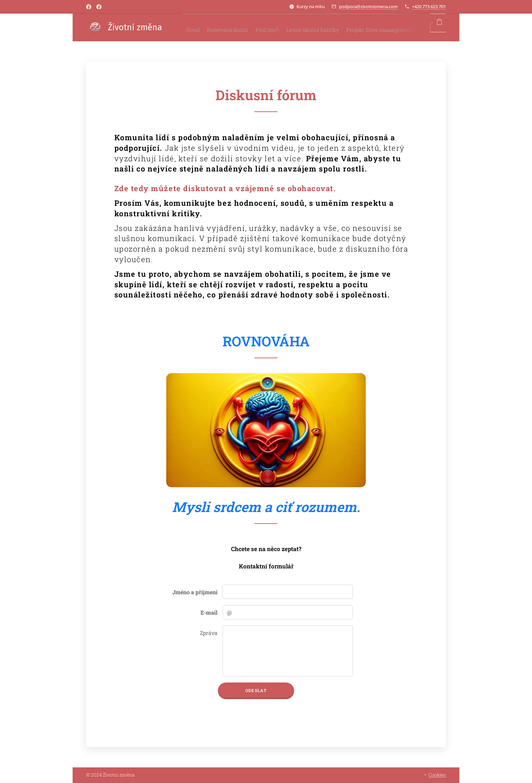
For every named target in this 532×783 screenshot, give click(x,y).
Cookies (437, 775)
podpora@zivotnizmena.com (368, 6)
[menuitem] (194, 28)
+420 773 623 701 (429, 6)
